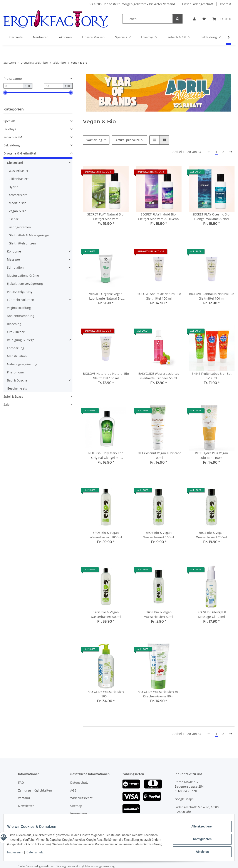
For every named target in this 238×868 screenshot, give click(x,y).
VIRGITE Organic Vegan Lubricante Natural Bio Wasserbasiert (106, 296)
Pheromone (15, 372)
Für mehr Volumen (21, 300)
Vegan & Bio (18, 211)
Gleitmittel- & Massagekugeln (30, 235)
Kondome (14, 251)
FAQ (21, 782)
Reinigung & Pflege (21, 340)
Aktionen (65, 37)
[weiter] (231, 152)
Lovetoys (10, 129)
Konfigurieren (199, 839)
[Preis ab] (13, 86)
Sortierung (94, 140)
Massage (13, 259)
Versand (24, 798)
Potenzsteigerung (20, 292)
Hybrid (14, 187)
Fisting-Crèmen (20, 227)
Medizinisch (18, 203)
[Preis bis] (53, 86)
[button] (194, 19)
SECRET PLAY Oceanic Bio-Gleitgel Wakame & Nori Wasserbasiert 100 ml (211, 217)
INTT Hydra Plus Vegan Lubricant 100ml (211, 455)
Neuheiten (41, 37)
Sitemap (76, 806)
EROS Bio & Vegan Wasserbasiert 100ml (159, 535)
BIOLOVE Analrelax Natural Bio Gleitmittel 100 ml (159, 296)
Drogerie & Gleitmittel (20, 153)
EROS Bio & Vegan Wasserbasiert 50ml (159, 614)
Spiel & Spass (13, 396)
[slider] (5, 93)
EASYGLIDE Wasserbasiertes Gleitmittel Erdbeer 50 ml (159, 376)
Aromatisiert (18, 195)
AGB (73, 790)
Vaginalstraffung (19, 308)
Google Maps (184, 799)
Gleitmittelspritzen (22, 243)
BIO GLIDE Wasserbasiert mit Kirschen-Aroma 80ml (159, 694)
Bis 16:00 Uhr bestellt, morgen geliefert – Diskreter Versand (132, 4)
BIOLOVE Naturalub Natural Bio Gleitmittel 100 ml (106, 376)
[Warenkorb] (222, 19)
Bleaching (14, 324)
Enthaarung (16, 348)
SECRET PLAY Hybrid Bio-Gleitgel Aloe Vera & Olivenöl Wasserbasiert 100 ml (159, 217)
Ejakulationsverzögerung (25, 284)
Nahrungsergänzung (22, 364)
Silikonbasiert (19, 179)
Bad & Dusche (17, 380)
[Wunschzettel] (204, 19)
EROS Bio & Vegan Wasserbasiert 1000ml (106, 535)
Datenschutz (79, 782)
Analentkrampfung (21, 316)
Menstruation (17, 356)
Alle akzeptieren (199, 828)
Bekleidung (12, 145)
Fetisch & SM (13, 137)
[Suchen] (147, 19)
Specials (9, 121)
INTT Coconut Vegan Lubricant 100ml (159, 455)
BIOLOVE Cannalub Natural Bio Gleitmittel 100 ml (212, 296)
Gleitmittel (15, 163)
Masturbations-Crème (23, 275)
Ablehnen (199, 851)
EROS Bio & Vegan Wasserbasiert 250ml (212, 535)
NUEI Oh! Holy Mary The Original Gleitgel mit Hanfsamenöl (106, 455)
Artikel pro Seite (128, 140)
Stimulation (15, 267)
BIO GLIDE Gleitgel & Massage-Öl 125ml (211, 614)
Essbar (14, 219)
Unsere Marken (93, 37)
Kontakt (225, 4)
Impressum (79, 813)
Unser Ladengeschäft (198, 4)
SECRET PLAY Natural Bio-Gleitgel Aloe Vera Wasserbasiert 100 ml (106, 217)
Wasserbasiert (19, 171)
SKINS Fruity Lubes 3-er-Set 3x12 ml (212, 376)
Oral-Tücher (16, 332)
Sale (7, 404)
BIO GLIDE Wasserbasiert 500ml (106, 694)
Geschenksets (17, 388)
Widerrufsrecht (81, 798)
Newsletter (26, 806)
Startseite (16, 37)
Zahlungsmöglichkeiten (35, 790)
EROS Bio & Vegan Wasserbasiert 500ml (106, 614)
